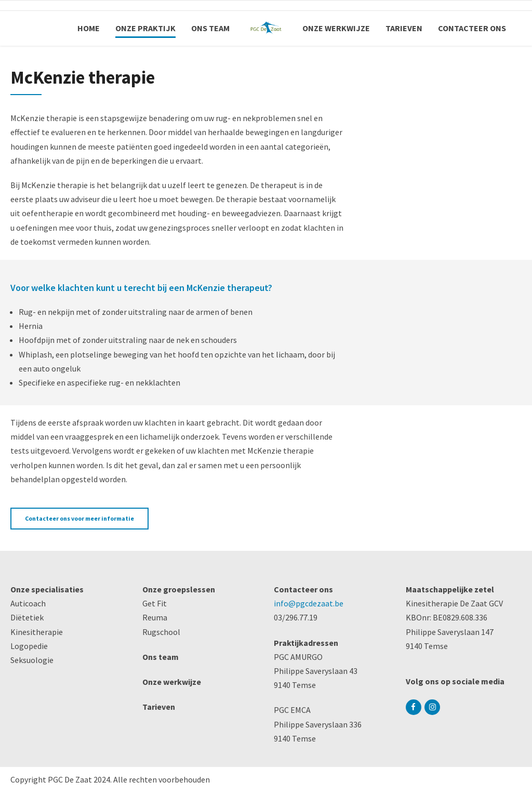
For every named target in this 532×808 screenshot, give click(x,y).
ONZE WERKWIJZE (336, 28)
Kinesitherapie (37, 632)
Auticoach (28, 603)
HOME (89, 28)
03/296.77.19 (296, 617)
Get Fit (155, 603)
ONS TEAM (210, 28)
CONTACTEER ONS (472, 28)
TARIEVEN (404, 28)
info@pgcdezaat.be (309, 603)
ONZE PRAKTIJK (145, 28)
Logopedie (29, 646)
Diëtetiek (27, 617)
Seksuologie (32, 660)
